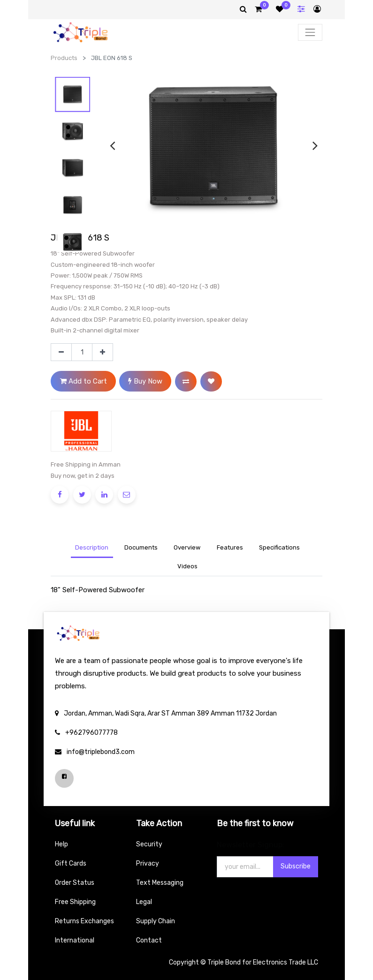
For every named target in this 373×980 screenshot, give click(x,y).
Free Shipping (75, 902)
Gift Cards (71, 863)
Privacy (148, 863)
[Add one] (103, 352)
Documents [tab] (141, 547)
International (75, 940)
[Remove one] (61, 352)
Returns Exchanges (84, 921)
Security (149, 844)
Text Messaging (160, 883)
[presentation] (112, 145)
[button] (186, 381)
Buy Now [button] (145, 381)
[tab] (187, 548)
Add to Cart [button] (84, 381)
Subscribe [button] (296, 866)
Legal (144, 902)
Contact (149, 940)
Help (61, 844)
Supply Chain (156, 921)
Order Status (75, 883)
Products (64, 58)
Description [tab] (92, 547)
